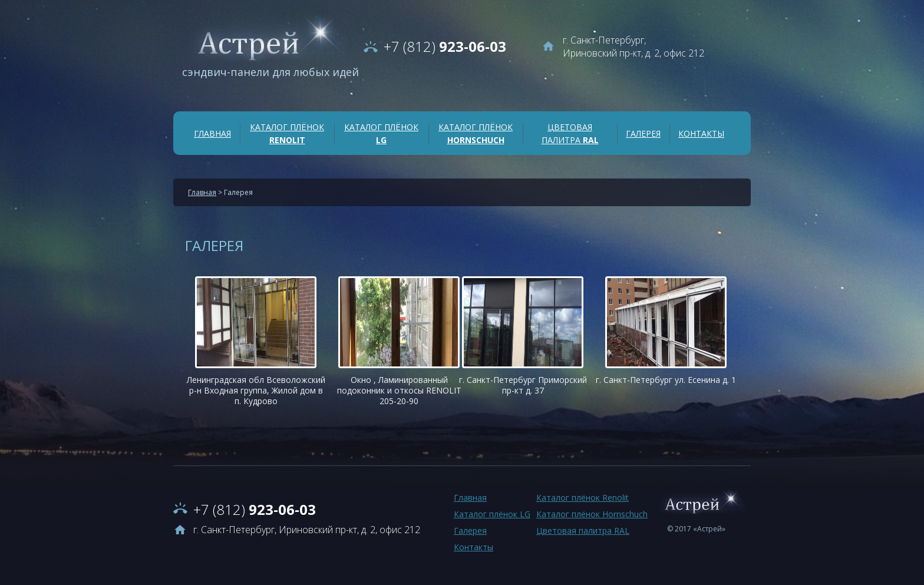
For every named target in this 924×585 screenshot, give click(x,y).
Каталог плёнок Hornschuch (592, 514)
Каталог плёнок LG (492, 514)
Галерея (643, 133)
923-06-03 (445, 46)
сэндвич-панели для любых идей (270, 72)
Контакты (701, 133)
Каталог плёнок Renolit (583, 498)
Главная (212, 133)
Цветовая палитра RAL (583, 531)
